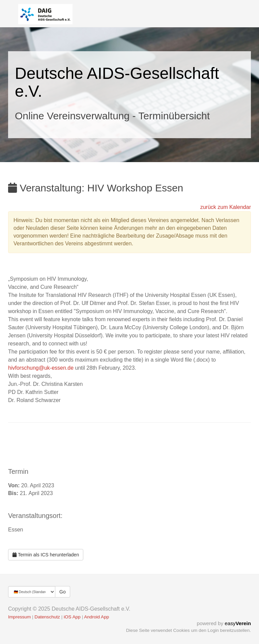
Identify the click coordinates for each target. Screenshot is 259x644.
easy (238, 623)
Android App (96, 617)
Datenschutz (47, 617)
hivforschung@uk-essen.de (41, 368)
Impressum (19, 617)
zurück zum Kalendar (226, 207)
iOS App (72, 617)
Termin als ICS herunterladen (46, 555)
